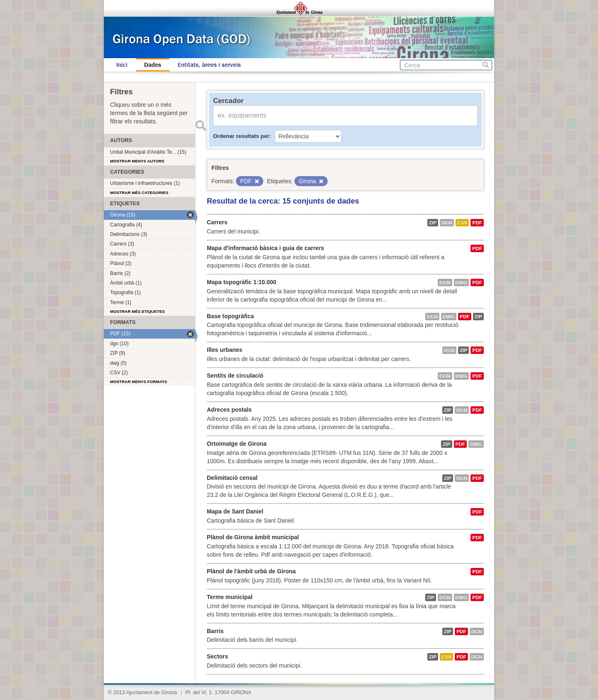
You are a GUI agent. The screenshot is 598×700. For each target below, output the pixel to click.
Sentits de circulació (235, 376)
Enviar (201, 125)
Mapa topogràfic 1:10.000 (241, 282)
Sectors (217, 656)
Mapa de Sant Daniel (235, 511)
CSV (462, 223)
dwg (462, 282)
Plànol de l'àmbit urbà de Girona (251, 571)
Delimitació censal (232, 478)
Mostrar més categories (139, 193)
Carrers (217, 222)
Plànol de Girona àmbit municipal (253, 537)
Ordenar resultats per (241, 136)
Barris (215, 631)
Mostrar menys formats (139, 382)
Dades (153, 65)
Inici (122, 65)
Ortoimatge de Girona (237, 444)
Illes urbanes (225, 350)
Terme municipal (230, 597)
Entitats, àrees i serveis (209, 65)
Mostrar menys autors (137, 161)
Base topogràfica (230, 316)
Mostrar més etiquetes (137, 311)
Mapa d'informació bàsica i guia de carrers (266, 248)
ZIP (433, 223)
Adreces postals (229, 410)
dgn (447, 223)
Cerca (486, 65)
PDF (477, 223)
